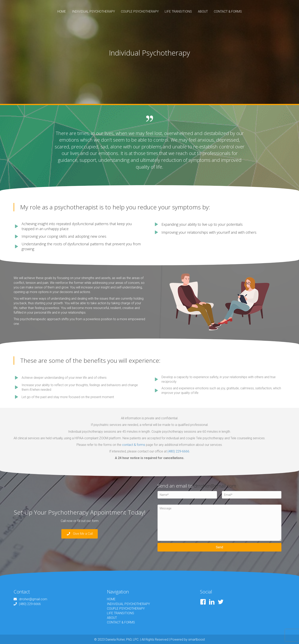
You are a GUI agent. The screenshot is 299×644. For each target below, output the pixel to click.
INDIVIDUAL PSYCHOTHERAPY (128, 604)
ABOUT (112, 618)
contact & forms (134, 445)
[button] (80, 534)
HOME (111, 599)
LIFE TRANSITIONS (121, 613)
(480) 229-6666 (178, 451)
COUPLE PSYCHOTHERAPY (126, 609)
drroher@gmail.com (215, 486)
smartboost (197, 640)
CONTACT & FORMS (121, 622)
